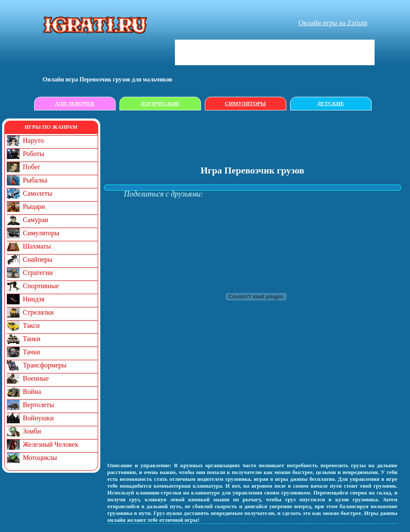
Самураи (36, 220)
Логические (160, 104)
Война (32, 392)
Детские (331, 104)
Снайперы (38, 259)
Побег (32, 167)
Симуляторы (245, 104)
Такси (32, 325)
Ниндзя (34, 299)
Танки (32, 339)
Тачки (32, 352)
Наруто (33, 140)
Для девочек (75, 104)
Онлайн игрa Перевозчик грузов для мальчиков (108, 80)
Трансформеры (45, 365)
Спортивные (41, 286)
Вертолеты (39, 405)
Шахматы (37, 246)
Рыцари (34, 207)
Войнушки (38, 418)
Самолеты (38, 193)
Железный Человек (51, 444)
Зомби (32, 431)
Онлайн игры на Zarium (333, 23)
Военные (36, 378)
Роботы (34, 154)
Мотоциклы (40, 458)
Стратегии (38, 273)
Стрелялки (38, 312)
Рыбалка (35, 180)
